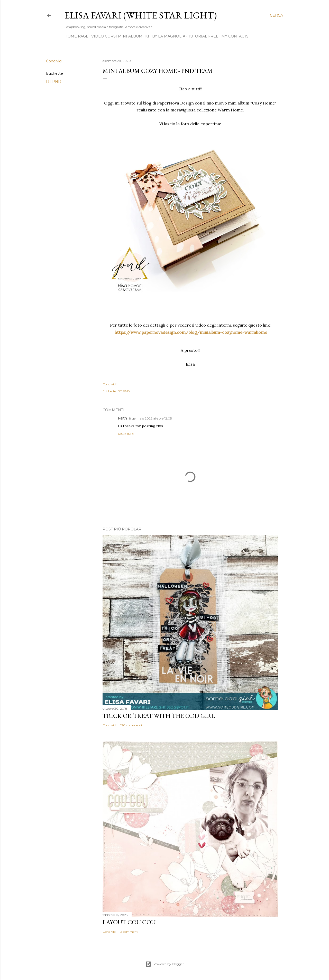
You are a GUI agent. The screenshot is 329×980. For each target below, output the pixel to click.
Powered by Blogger (164, 964)
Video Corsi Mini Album (117, 36)
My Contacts (235, 36)
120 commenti (131, 725)
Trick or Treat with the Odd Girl (159, 716)
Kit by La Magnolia (165, 36)
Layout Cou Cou (129, 922)
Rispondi (126, 434)
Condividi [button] (54, 61)
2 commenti (129, 932)
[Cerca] (276, 15)
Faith (122, 418)
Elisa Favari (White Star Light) (141, 15)
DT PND (54, 82)
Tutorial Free (203, 36)
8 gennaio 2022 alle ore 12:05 (150, 418)
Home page (76, 36)
